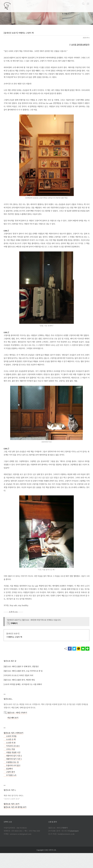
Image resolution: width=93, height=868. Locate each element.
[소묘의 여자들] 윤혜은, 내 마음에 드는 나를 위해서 (23, 684)
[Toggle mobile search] (83, 4)
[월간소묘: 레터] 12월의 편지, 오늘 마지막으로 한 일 (23, 671)
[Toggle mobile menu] (88, 4)
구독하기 (64, 828)
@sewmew (74, 831)
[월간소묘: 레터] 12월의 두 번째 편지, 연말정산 (21, 666)
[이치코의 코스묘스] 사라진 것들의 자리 (18, 675)
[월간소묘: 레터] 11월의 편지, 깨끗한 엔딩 (19, 680)
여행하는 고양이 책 (15, 637)
